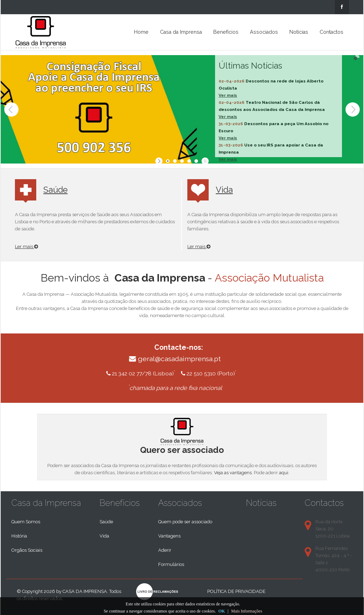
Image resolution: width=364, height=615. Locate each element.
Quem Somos (26, 522)
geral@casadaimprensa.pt (179, 359)
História (19, 536)
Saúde (55, 190)
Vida (224, 190)
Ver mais (228, 95)
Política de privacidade (236, 591)
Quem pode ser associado (185, 522)
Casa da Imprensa (181, 32)
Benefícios (226, 32)
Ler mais (26, 247)
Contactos (331, 32)
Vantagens (169, 536)
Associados (264, 32)
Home (141, 32)
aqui (284, 473)
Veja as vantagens (233, 473)
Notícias (299, 32)
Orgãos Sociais (27, 550)
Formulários (171, 564)
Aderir (165, 550)
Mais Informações (247, 611)
